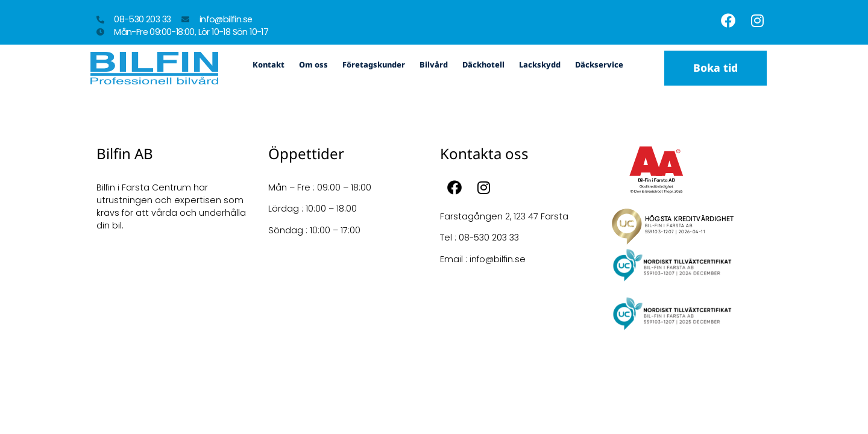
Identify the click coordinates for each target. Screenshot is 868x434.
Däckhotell (483, 64)
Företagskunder (374, 64)
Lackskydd (540, 64)
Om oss (313, 64)
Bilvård (434, 64)
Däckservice (599, 64)
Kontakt (269, 64)
